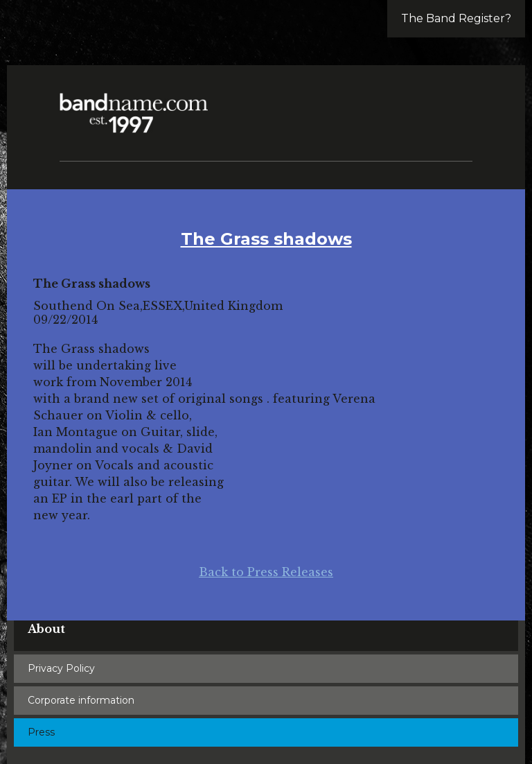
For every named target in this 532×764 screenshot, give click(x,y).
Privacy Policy (61, 668)
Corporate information (81, 700)
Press (41, 732)
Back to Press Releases (266, 572)
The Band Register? (456, 18)
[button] (456, 104)
